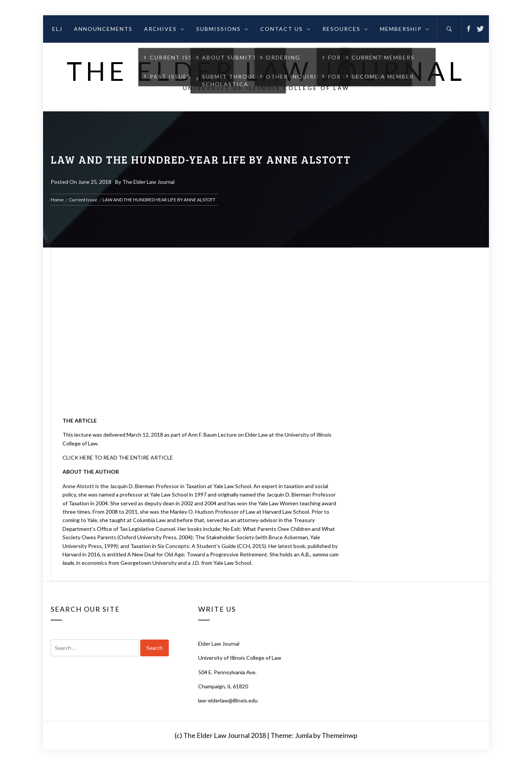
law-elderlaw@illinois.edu (228, 700)
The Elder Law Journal (266, 71)
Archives (164, 29)
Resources (345, 29)
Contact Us (286, 29)
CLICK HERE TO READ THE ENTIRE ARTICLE (118, 457)
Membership (405, 29)
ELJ (57, 29)
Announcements (103, 29)
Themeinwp (340, 735)
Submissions (223, 29)
